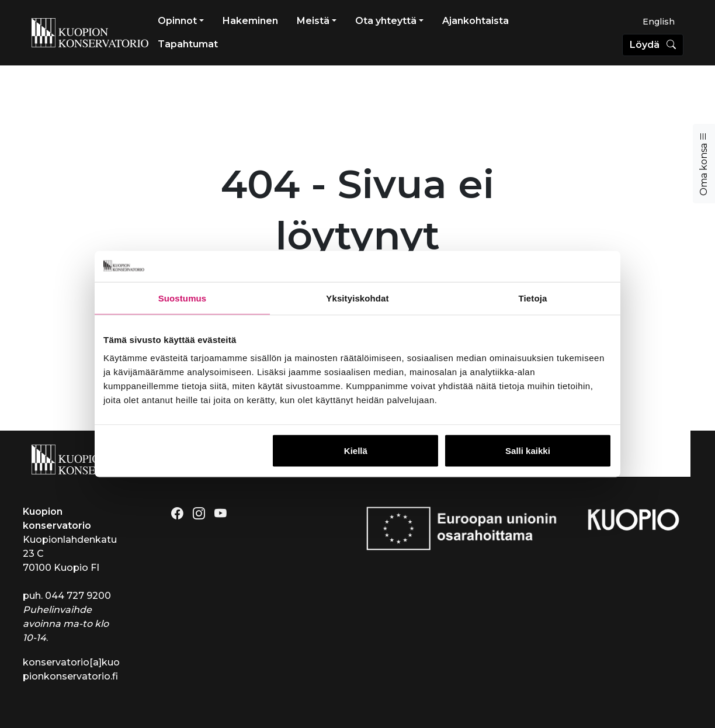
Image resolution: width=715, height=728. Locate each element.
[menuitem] (659, 22)
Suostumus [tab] (183, 298)
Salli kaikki (528, 451)
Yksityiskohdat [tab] (357, 298)
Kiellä (356, 451)
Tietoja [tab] (533, 298)
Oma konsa (704, 164)
